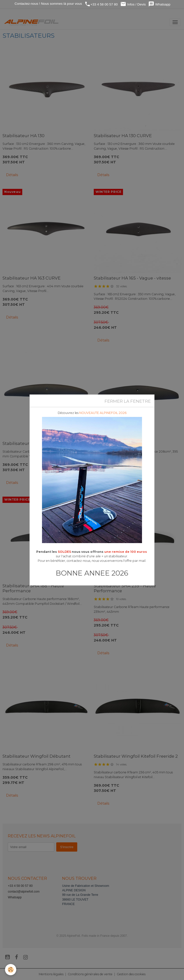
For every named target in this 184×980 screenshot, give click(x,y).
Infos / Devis (133, 4)
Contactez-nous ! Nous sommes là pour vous (48, 4)
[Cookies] (11, 970)
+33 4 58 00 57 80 (101, 4)
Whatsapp (159, 4)
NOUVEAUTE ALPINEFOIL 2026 (103, 413)
